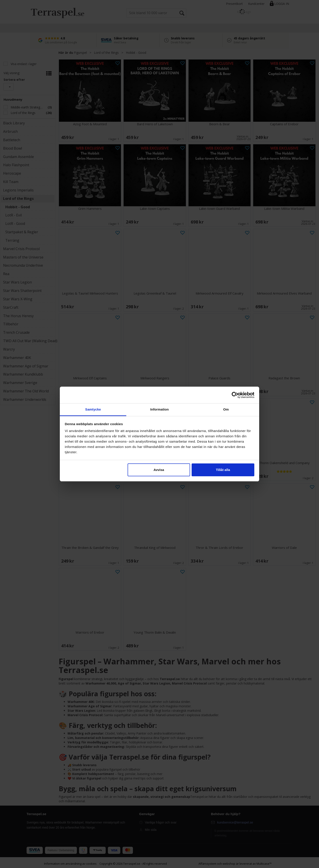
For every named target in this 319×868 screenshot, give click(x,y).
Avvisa (159, 470)
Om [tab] (226, 409)
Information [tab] (159, 409)
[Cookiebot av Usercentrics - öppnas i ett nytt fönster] (235, 395)
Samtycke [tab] (93, 409)
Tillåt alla (223, 470)
